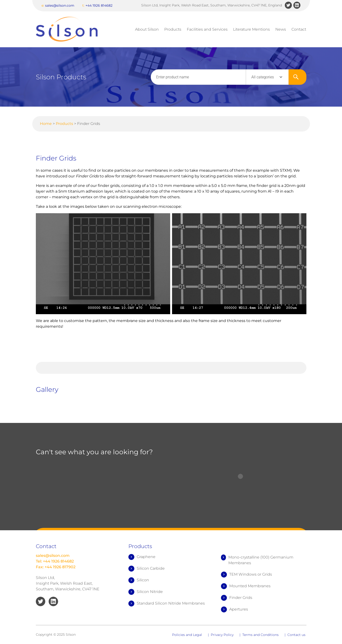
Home (46, 124)
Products (173, 29)
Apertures (234, 609)
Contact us (296, 635)
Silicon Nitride (146, 592)
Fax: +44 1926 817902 (56, 567)
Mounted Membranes (246, 586)
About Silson (147, 29)
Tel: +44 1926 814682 (55, 561)
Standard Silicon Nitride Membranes (167, 604)
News (281, 29)
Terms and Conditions (260, 635)
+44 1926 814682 (97, 5)
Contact (299, 29)
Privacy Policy (222, 635)
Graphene (142, 557)
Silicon (139, 580)
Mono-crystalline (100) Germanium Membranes (257, 560)
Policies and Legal (187, 635)
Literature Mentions (251, 29)
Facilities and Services (207, 29)
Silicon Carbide (147, 569)
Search (297, 77)
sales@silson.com (58, 5)
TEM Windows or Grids (246, 575)
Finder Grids (237, 598)
